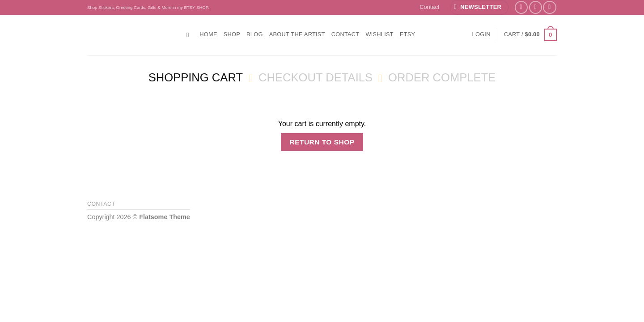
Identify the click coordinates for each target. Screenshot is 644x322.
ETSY (407, 34)
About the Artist (297, 34)
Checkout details (316, 77)
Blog (255, 34)
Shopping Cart (196, 77)
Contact (429, 7)
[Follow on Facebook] (521, 7)
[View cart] (530, 35)
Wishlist (379, 34)
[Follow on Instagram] (536, 7)
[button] (479, 7)
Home (208, 34)
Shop (232, 34)
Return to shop (322, 142)
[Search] (190, 35)
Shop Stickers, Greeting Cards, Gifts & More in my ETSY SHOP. (148, 7)
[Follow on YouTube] (549, 7)
